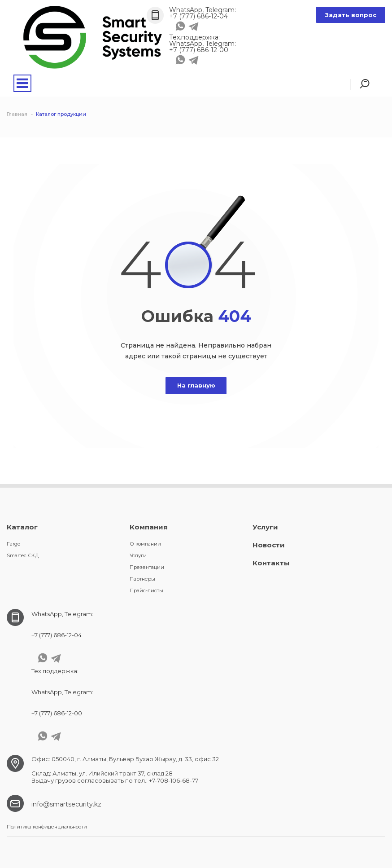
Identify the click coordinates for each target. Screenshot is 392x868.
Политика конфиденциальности (47, 827)
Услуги (138, 555)
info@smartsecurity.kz (66, 804)
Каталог (22, 527)
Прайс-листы (146, 590)
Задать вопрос (351, 15)
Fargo (13, 544)
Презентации (147, 567)
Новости (269, 545)
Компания (149, 527)
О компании (145, 544)
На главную (196, 385)
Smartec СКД (23, 555)
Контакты (271, 563)
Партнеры (142, 579)
